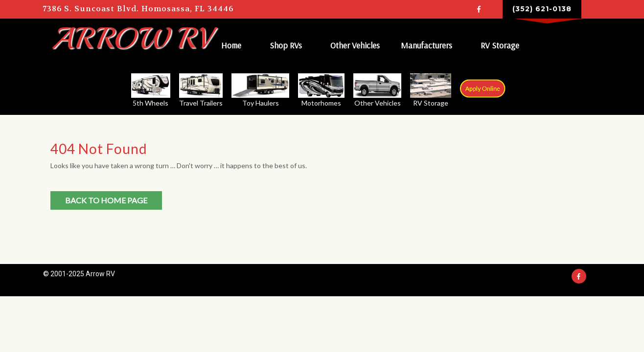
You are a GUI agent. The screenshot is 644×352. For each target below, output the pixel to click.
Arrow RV (130, 38)
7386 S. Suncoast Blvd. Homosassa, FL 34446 (138, 9)
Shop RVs (287, 44)
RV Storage (501, 44)
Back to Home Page (106, 198)
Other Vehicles (356, 44)
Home (232, 44)
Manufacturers (427, 44)
